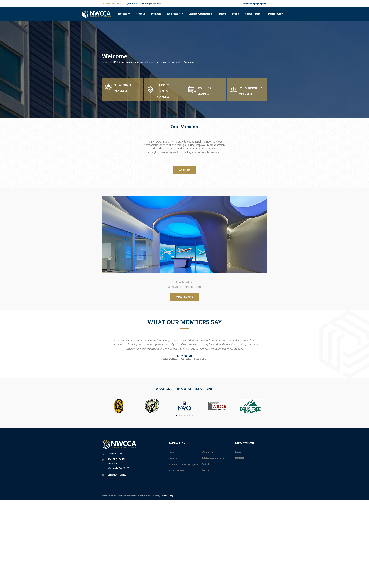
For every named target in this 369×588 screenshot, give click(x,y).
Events (236, 14)
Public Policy (276, 14)
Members (156, 14)
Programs (123, 14)
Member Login (250, 4)
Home (171, 453)
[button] (185, 170)
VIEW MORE (121, 91)
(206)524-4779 (115, 454)
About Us (140, 14)
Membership (175, 14)
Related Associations (200, 14)
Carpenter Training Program (183, 465)
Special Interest (254, 14)
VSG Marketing (167, 496)
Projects (222, 14)
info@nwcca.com (151, 4)
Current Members (177, 470)
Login (238, 452)
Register (262, 4)
